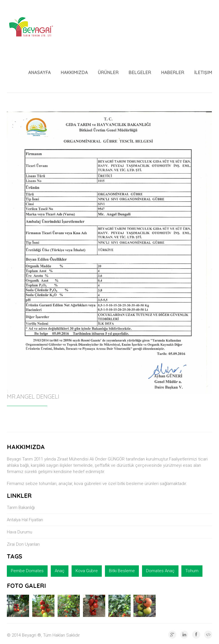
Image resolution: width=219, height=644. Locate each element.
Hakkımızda (74, 72)
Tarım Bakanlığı (21, 508)
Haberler (173, 72)
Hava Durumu (20, 532)
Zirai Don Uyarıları (23, 544)
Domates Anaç (160, 571)
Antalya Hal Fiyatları (25, 520)
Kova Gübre (87, 571)
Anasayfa (39, 72)
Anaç (60, 571)
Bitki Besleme (122, 571)
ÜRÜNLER (108, 72)
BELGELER (140, 72)
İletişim (203, 72)
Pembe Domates (27, 571)
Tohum (192, 571)
